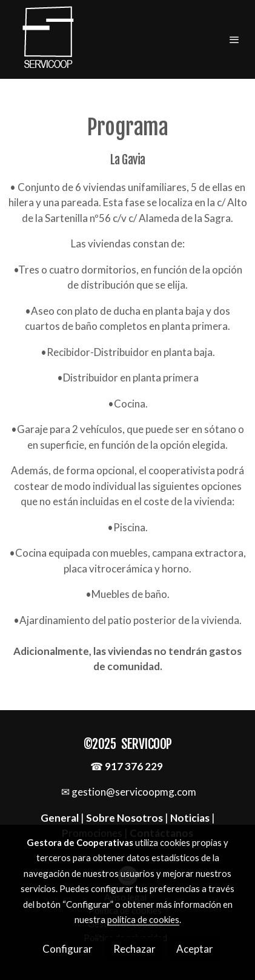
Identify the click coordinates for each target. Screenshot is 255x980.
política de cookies (143, 919)
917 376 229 (134, 766)
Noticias (190, 818)
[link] (48, 39)
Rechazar (134, 949)
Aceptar (195, 949)
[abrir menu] (234, 39)
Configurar (68, 949)
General (61, 818)
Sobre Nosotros (124, 818)
